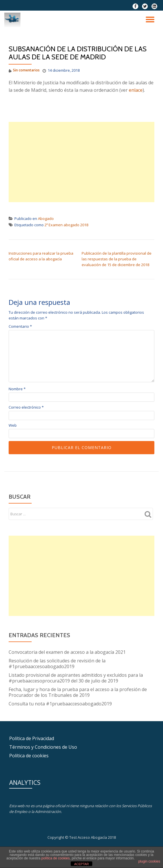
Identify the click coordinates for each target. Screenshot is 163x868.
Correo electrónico (26, 407)
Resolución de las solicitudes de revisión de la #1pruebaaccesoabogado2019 (57, 664)
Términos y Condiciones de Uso (43, 747)
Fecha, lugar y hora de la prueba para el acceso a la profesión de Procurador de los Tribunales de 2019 (78, 692)
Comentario (20, 326)
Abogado (46, 219)
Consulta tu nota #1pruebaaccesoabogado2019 (60, 704)
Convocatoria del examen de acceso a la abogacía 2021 (67, 652)
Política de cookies (29, 756)
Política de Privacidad (32, 738)
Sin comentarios (24, 70)
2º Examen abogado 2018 (66, 225)
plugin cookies (149, 861)
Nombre (17, 389)
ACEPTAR (81, 864)
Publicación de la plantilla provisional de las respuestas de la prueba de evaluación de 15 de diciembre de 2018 (117, 259)
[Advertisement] (81, 162)
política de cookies (56, 858)
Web (13, 425)
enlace (136, 90)
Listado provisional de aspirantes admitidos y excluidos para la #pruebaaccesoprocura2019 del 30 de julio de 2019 (76, 678)
